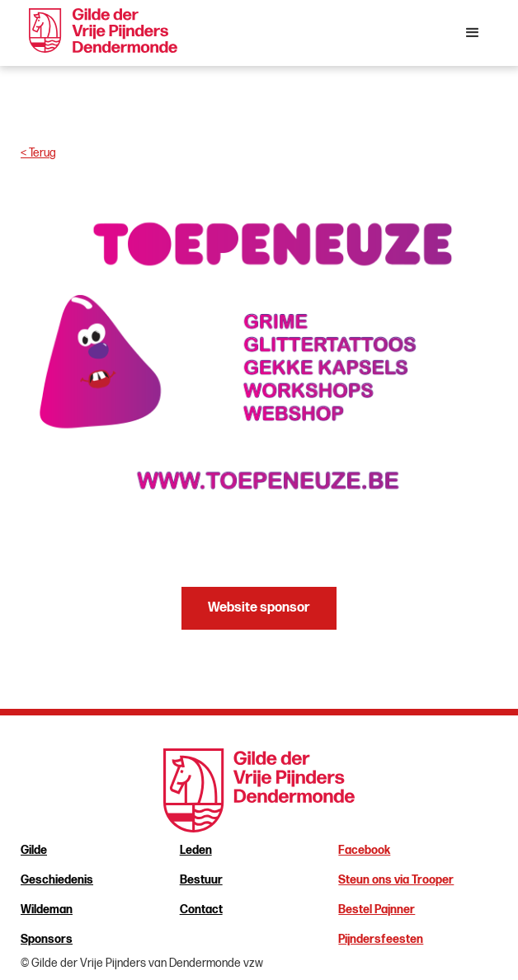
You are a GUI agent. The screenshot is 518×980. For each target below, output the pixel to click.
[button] (473, 33)
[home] (99, 30)
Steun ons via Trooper (396, 880)
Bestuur (201, 880)
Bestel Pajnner (377, 910)
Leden (196, 850)
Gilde (34, 850)
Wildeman (47, 910)
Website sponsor (259, 608)
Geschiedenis (57, 880)
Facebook (364, 850)
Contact (201, 910)
